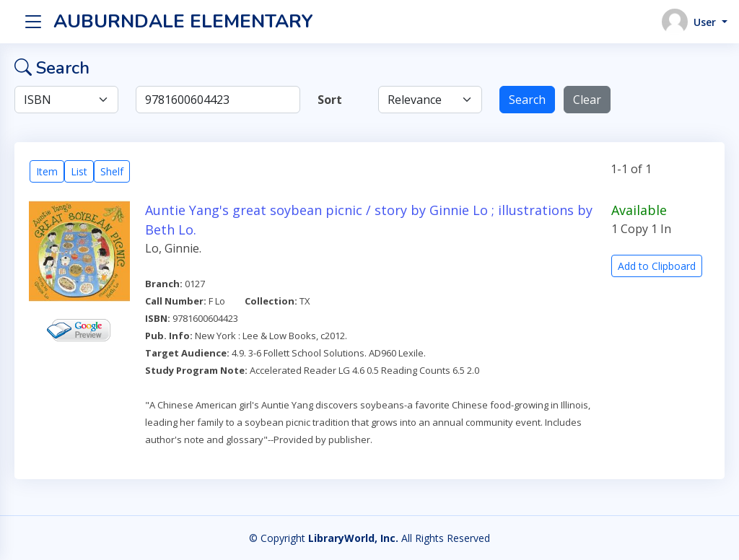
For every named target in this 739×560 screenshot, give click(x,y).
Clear (587, 100)
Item (47, 171)
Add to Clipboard (657, 266)
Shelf (112, 171)
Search (527, 100)
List (79, 171)
